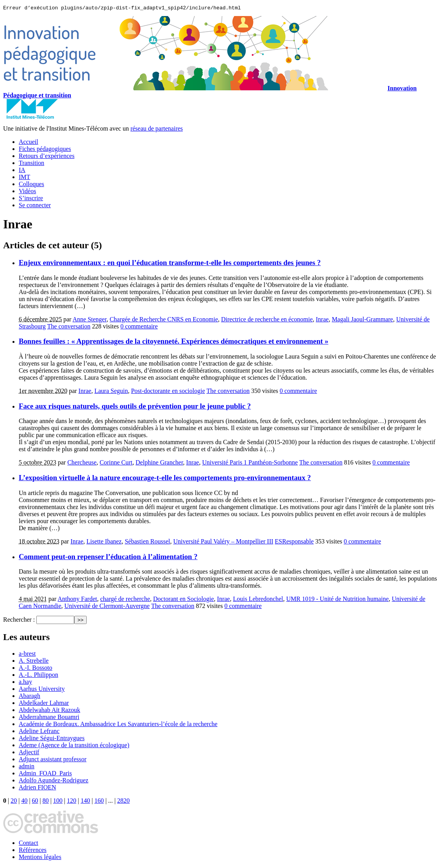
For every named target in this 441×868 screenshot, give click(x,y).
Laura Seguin (111, 392)
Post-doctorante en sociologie (168, 392)
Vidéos (27, 192)
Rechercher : (19, 621)
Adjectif (29, 753)
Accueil (29, 143)
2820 (123, 802)
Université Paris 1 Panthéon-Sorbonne (250, 464)
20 (14, 802)
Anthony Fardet (78, 600)
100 (58, 802)
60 (35, 802)
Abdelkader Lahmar (44, 704)
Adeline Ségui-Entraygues (52, 739)
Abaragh (29, 697)
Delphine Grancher (159, 464)
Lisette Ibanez (104, 542)
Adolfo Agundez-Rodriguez (54, 781)
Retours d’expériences (47, 157)
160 (99, 802)
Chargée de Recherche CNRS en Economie (164, 320)
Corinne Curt (116, 464)
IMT (24, 178)
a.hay (25, 683)
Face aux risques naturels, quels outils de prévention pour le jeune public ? (135, 407)
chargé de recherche (125, 600)
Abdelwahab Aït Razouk (49, 711)
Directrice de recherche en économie (267, 320)
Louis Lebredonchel (258, 600)
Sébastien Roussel (147, 542)
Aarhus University (42, 690)
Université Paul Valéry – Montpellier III (223, 542)
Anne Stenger (90, 320)
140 (85, 802)
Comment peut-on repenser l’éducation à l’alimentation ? (108, 558)
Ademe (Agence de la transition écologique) (74, 746)
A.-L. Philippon (38, 676)
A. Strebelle (34, 662)
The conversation (69, 327)
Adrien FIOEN (37, 788)
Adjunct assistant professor (53, 760)
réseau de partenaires (157, 130)
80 (46, 802)
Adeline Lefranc (39, 732)
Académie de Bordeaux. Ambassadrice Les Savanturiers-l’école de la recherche (118, 725)
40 (24, 802)
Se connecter (35, 206)
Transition (31, 164)
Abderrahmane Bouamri (49, 718)
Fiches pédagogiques (45, 150)
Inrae (322, 320)
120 (71, 802)
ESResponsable (295, 542)
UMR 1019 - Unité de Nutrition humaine (337, 600)
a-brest (27, 655)
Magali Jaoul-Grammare (362, 320)
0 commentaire (139, 327)
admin (27, 767)
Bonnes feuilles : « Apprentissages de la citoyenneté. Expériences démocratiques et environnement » (174, 342)
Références (33, 851)
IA (22, 171)
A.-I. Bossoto (36, 669)
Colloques (31, 185)
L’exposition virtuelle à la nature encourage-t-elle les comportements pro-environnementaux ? (165, 479)
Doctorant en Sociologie (184, 600)
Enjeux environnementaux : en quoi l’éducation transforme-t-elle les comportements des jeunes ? (170, 264)
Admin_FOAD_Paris (45, 774)
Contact (29, 844)
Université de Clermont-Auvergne (107, 607)
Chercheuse (82, 464)
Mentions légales (40, 858)
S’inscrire (31, 199)
